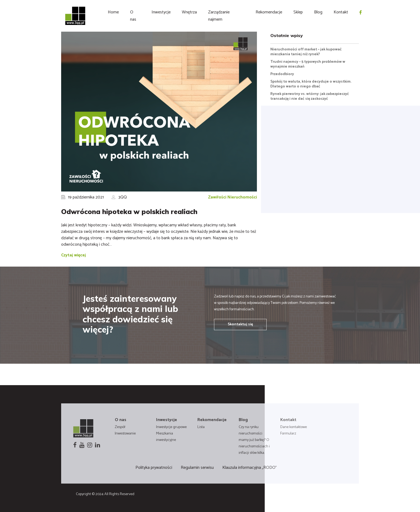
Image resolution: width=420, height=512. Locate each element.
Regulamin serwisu (197, 468)
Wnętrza (189, 12)
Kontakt (341, 12)
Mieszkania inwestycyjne (166, 437)
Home (113, 12)
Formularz (288, 434)
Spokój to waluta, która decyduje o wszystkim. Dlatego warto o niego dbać (311, 84)
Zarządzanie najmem (219, 16)
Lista (201, 427)
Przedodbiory (282, 74)
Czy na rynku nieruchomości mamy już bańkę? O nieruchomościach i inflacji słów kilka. (254, 440)
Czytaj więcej (73, 255)
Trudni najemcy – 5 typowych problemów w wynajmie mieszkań (308, 64)
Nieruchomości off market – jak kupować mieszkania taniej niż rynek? (306, 52)
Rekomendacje (269, 12)
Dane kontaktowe (294, 427)
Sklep (298, 12)
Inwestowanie (125, 434)
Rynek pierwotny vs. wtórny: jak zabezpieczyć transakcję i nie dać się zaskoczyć (310, 96)
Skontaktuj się (240, 324)
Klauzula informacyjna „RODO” (250, 468)
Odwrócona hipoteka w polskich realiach (129, 211)
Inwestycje (161, 12)
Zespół (120, 427)
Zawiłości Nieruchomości (233, 197)
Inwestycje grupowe (171, 427)
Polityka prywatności (154, 468)
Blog (318, 12)
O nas (133, 16)
